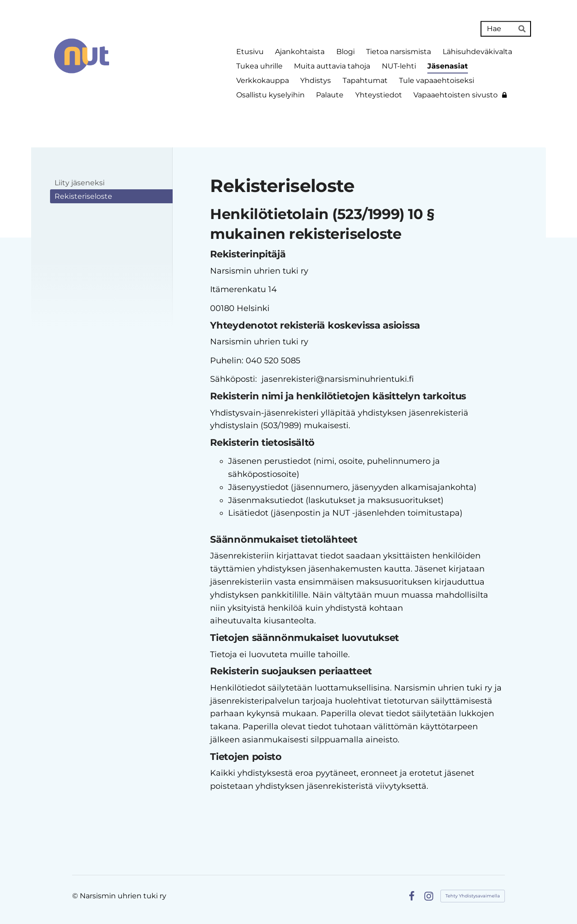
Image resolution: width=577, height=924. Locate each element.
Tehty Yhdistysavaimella (473, 896)
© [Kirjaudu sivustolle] (76, 896)
